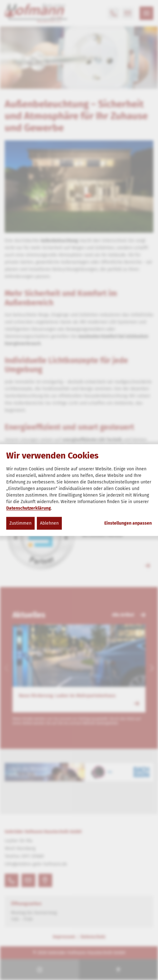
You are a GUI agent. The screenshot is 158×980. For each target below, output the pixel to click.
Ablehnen (49, 523)
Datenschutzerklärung (29, 508)
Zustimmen (20, 523)
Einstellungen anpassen (128, 523)
